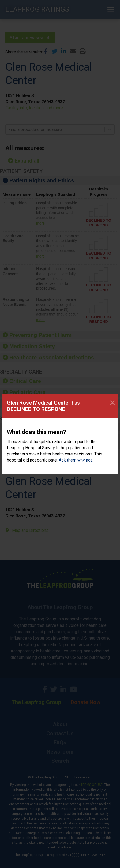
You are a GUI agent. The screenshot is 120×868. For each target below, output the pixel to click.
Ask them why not (75, 460)
